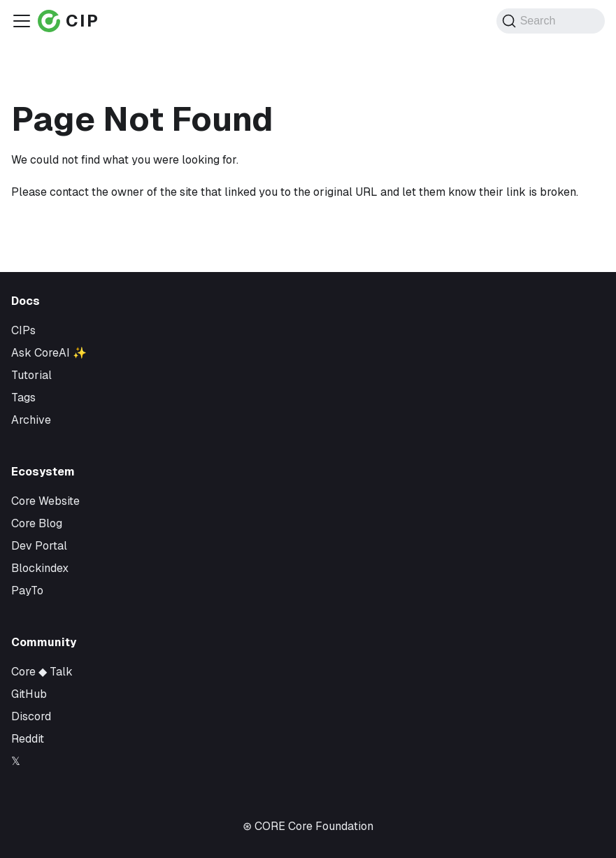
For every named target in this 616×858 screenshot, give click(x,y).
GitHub (29, 694)
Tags (23, 398)
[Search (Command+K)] (551, 21)
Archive (31, 420)
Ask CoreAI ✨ (49, 353)
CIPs (23, 330)
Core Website (45, 501)
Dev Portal (39, 546)
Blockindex (40, 568)
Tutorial (31, 375)
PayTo (27, 591)
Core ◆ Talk (42, 672)
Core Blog (37, 523)
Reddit (28, 739)
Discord (31, 716)
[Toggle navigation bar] (22, 21)
